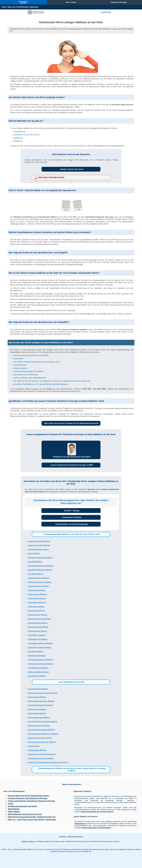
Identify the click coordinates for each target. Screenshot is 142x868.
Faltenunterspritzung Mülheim (40, 582)
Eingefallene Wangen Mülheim (40, 570)
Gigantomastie (34, 746)
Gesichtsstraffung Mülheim (39, 586)
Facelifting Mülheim (36, 574)
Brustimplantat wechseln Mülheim (41, 701)
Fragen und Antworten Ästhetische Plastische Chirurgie (31, 801)
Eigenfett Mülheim (35, 562)
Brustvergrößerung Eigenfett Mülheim (43, 722)
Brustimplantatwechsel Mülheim (40, 705)
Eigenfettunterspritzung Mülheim (41, 566)
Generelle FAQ (106, 12)
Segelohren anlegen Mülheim (40, 647)
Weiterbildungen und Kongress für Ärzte (25, 814)
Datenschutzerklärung (75, 837)
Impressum (63, 837)
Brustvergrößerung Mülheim (39, 718)
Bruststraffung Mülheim (37, 713)
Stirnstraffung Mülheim (37, 656)
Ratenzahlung (14, 809)
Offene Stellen (14, 812)
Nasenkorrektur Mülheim (38, 615)
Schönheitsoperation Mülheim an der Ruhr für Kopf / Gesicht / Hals (72, 534)
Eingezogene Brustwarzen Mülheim (42, 742)
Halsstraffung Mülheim (37, 590)
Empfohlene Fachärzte (72, 517)
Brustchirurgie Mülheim (37, 697)
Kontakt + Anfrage (72, 511)
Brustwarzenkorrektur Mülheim (40, 738)
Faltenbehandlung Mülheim (39, 578)
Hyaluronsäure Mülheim (37, 594)
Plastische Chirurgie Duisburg (66, 457)
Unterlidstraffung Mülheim (38, 668)
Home (4, 7)
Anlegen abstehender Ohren (72, 169)
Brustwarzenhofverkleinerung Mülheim (43, 734)
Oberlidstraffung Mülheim (38, 623)
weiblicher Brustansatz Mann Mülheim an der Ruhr (48, 762)
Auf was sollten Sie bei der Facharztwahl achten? (29, 796)
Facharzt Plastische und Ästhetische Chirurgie (27, 798)
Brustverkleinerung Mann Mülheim (41, 730)
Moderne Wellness (28, 841)
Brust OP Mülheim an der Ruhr (72, 682)
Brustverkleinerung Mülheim (39, 726)
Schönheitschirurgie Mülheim (17, 865)
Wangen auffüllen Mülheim (38, 672)
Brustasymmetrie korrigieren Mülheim (43, 693)
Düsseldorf (86, 457)
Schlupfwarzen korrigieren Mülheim (42, 754)
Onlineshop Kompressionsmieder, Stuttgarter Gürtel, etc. (32, 817)
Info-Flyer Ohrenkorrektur (51, 177)
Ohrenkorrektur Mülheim (38, 631)
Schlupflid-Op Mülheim (37, 635)
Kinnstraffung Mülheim (37, 603)
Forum (11, 804)
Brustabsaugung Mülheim (38, 689)
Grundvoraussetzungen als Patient (22, 806)
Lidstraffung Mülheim (36, 607)
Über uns (11, 7)
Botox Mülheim (34, 554)
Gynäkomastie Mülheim (37, 750)
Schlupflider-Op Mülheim (38, 639)
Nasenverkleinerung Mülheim (39, 619)
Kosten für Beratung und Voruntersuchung (97, 812)
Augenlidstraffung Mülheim (39, 549)
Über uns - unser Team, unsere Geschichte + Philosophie (32, 820)
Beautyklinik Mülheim (14, 856)
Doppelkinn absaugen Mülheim (40, 558)
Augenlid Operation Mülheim (39, 545)
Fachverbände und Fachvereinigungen (72, 524)
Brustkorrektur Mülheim (37, 709)
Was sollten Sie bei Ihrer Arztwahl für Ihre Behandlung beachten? (72, 423)
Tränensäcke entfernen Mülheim (41, 664)
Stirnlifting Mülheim (35, 652)
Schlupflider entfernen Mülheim (40, 643)
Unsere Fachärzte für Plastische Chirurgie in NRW (72, 465)
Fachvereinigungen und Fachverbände (96, 828)
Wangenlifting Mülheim (37, 676)
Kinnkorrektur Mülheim (37, 598)
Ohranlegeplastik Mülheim (38, 627)
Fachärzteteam (23, 7)
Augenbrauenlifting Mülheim (39, 541)
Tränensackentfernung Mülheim (40, 660)
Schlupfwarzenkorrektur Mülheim (41, 758)
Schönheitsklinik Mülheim (16, 860)
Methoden (34, 7)
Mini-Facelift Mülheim (36, 611)
